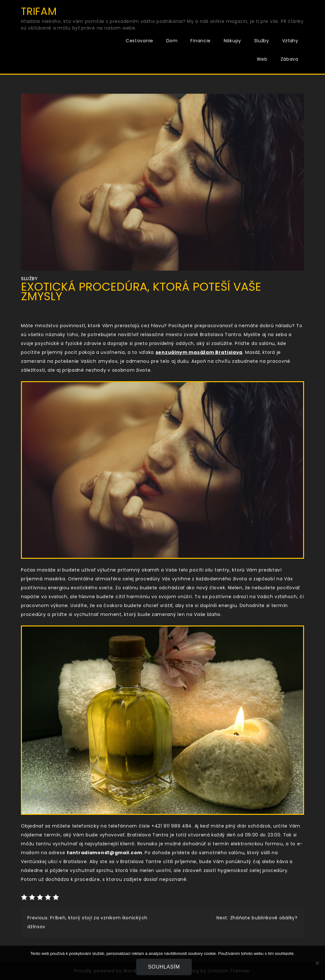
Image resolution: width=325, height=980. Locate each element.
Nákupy (232, 41)
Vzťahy (290, 41)
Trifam (39, 11)
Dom (172, 41)
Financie (201, 41)
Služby (262, 41)
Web (262, 59)
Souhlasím (164, 967)
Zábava (289, 59)
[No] (317, 963)
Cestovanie (139, 41)
